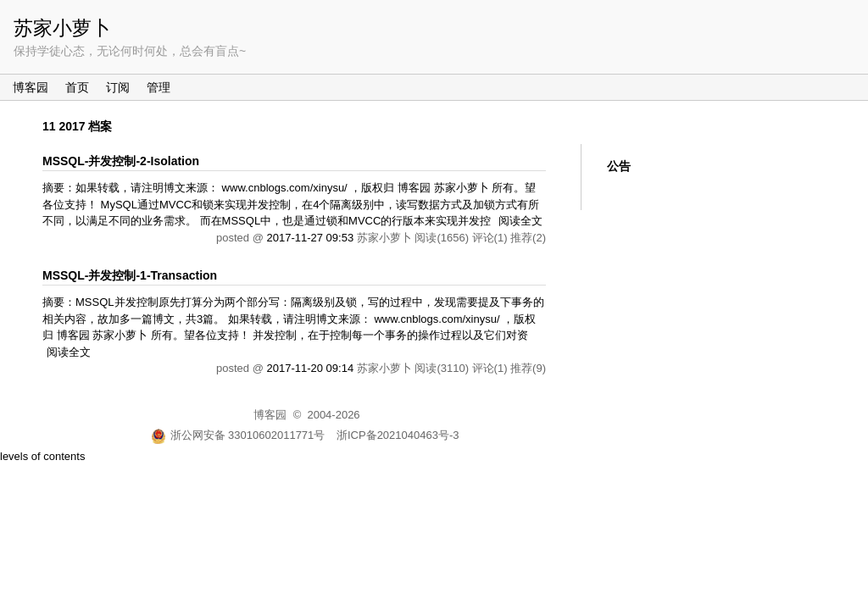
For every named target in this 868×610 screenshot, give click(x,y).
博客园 (31, 87)
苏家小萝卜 (62, 28)
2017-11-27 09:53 (310, 238)
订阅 (118, 87)
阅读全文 (520, 221)
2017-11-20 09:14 (310, 368)
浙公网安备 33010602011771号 (238, 435)
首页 (77, 87)
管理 (159, 87)
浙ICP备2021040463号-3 (398, 435)
